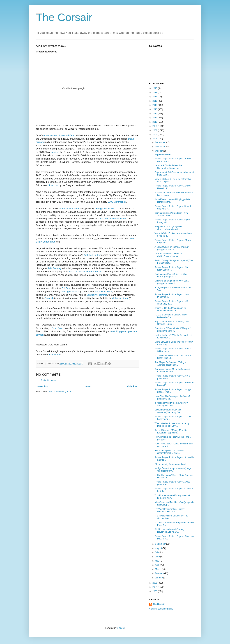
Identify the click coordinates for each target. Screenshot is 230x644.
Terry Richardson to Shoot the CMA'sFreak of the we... (169, 255)
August (159, 548)
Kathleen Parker (92, 255)
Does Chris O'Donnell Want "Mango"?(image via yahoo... (173, 330)
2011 (155, 118)
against (55, 152)
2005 (155, 583)
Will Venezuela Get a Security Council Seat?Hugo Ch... (173, 357)
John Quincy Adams (69, 208)
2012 (155, 114)
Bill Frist (66, 288)
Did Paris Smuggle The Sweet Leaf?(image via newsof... (172, 282)
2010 (155, 122)
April (157, 565)
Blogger (121, 628)
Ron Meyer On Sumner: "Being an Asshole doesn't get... (171, 364)
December (160, 142)
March (158, 569)
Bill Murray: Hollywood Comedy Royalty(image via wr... (170, 531)
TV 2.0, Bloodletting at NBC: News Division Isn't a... (171, 316)
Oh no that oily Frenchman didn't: (170, 464)
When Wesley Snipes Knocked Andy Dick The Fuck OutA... (172, 425)
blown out (53, 185)
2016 (155, 97)
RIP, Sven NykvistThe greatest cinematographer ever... (169, 452)
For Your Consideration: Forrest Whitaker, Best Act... (170, 510)
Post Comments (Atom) (60, 392)
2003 (155, 591)
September (161, 544)
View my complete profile (161, 609)
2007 (155, 135)
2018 (155, 93)
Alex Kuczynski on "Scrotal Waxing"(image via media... (172, 248)
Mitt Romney (55, 268)
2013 (155, 109)
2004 (155, 587)
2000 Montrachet (117, 202)
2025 (155, 88)
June (158, 557)
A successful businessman (113, 219)
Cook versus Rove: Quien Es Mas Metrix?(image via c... (171, 275)
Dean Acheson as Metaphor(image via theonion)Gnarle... (173, 370)
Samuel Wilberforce (97, 295)
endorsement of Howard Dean (59, 135)
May (157, 561)
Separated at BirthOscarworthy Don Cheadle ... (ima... (172, 323)
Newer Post (42, 386)
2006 (155, 139)
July (157, 552)
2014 (155, 105)
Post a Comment (48, 380)
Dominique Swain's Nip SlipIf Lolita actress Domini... (171, 214)
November (160, 147)
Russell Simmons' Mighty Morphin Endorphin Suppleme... (171, 431)
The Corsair (64, 17)
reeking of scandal (71, 291)
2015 (155, 101)
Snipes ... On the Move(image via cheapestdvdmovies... (170, 309)
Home (88, 386)
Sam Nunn (54, 355)
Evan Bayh (57, 328)
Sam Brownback (104, 291)
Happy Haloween (163, 154)
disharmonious (120, 298)
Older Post (132, 386)
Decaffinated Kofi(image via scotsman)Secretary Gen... (169, 411)
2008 (155, 130)
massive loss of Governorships (85, 272)
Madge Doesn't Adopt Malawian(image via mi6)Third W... (173, 470)
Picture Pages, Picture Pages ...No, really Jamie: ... (171, 269)
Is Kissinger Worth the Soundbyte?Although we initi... (171, 404)
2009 (155, 126)
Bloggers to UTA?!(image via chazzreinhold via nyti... (168, 228)
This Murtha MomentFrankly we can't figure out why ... (172, 497)
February (160, 573)
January (159, 578)
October (159, 151)
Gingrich (49, 298)
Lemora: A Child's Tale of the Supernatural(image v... (168, 167)
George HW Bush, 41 (106, 208)
